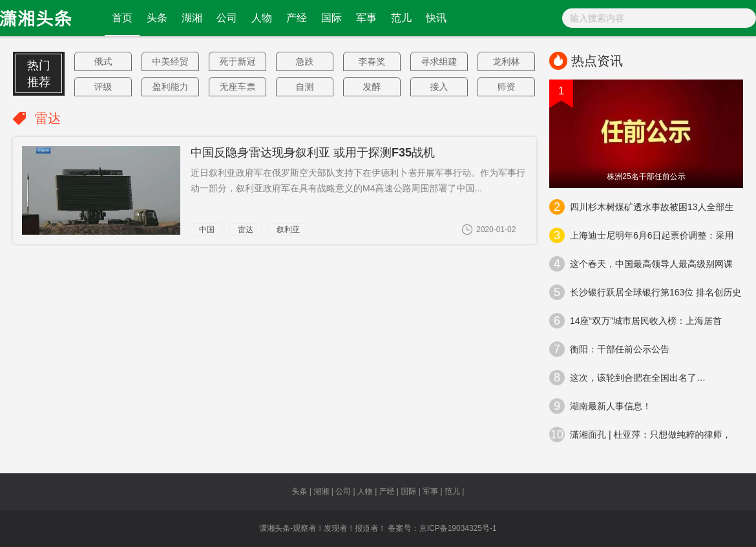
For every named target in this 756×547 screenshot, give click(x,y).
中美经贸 (171, 61)
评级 (103, 87)
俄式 (103, 61)
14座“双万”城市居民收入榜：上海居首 (635, 321)
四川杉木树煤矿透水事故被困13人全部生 (642, 207)
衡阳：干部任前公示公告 (609, 349)
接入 (439, 87)
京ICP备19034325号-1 (458, 528)
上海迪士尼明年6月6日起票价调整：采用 (642, 235)
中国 (207, 230)
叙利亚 (288, 230)
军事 (366, 18)
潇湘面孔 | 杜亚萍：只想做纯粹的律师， (640, 434)
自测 (305, 87)
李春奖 (372, 61)
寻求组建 (439, 61)
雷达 (246, 230)
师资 (507, 87)
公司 (227, 18)
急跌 (305, 61)
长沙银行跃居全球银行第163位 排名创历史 (645, 292)
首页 (122, 18)
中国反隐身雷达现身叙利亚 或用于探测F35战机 (313, 153)
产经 (297, 18)
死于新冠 (238, 61)
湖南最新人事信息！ (600, 406)
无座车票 (238, 87)
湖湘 (192, 18)
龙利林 (507, 61)
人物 (262, 18)
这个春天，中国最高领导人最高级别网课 (641, 264)
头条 (157, 18)
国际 (331, 18)
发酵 (372, 87)
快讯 (436, 18)
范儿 (401, 18)
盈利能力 (171, 87)
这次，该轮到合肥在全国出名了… (627, 378)
